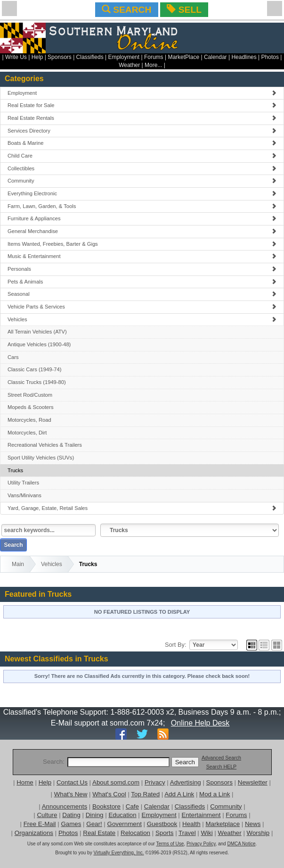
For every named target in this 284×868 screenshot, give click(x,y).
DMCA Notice (241, 844)
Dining (95, 815)
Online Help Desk (200, 723)
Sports (165, 833)
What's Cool (109, 794)
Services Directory (142, 131)
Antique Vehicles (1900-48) (39, 344)
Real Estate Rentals (142, 118)
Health (191, 824)
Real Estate (99, 833)
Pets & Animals (142, 282)
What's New (71, 794)
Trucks (15, 470)
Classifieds (90, 57)
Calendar (215, 57)
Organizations (34, 833)
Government (125, 824)
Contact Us (72, 782)
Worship (258, 833)
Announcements (65, 806)
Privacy (155, 782)
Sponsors (60, 57)
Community (142, 181)
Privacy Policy (201, 844)
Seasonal (142, 294)
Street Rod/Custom (30, 395)
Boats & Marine (142, 143)
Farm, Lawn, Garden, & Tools (142, 206)
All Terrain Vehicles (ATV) (37, 332)
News (253, 824)
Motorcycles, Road (29, 420)
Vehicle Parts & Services (142, 307)
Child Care (142, 156)
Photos (270, 57)
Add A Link (179, 794)
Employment (124, 57)
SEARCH (126, 9)
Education (122, 815)
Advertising (186, 782)
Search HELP (222, 767)
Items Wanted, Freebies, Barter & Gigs (142, 244)
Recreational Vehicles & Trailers (45, 445)
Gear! (94, 824)
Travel (187, 833)
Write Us (16, 57)
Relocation (135, 833)
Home (25, 782)
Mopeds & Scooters (31, 407)
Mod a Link (215, 794)
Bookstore (106, 806)
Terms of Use (170, 844)
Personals (142, 269)
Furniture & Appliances (142, 218)
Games (71, 824)
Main (18, 564)
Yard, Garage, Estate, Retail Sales (142, 508)
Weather (129, 65)
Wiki (207, 833)
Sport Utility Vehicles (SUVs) (41, 458)
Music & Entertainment (142, 256)
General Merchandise (142, 231)
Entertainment (201, 815)
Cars (13, 357)
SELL (184, 9)
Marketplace (223, 824)
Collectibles (142, 168)
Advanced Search (221, 758)
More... (153, 65)
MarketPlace (183, 57)
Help (37, 57)
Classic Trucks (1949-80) (37, 382)
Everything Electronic (142, 193)
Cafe (132, 806)
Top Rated (145, 794)
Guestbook (162, 824)
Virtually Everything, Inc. (118, 853)
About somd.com (116, 782)
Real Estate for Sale (142, 105)
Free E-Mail (40, 824)
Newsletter (253, 782)
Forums (154, 57)
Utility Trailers (23, 483)
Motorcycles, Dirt (27, 433)
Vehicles (142, 319)
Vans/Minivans (24, 495)
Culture (47, 815)
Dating (71, 815)
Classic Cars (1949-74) (34, 369)
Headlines (244, 57)
